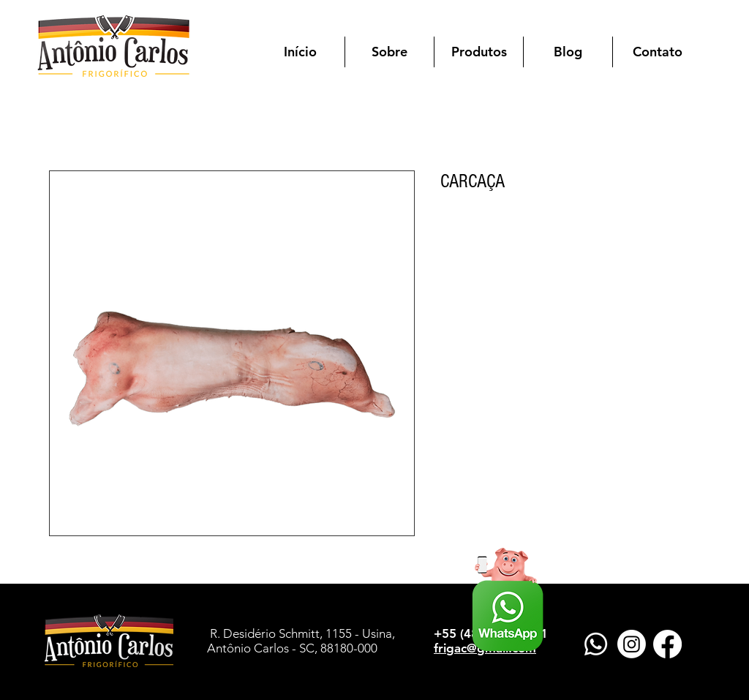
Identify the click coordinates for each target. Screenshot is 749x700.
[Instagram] (632, 644)
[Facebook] (667, 644)
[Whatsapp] (596, 644)
